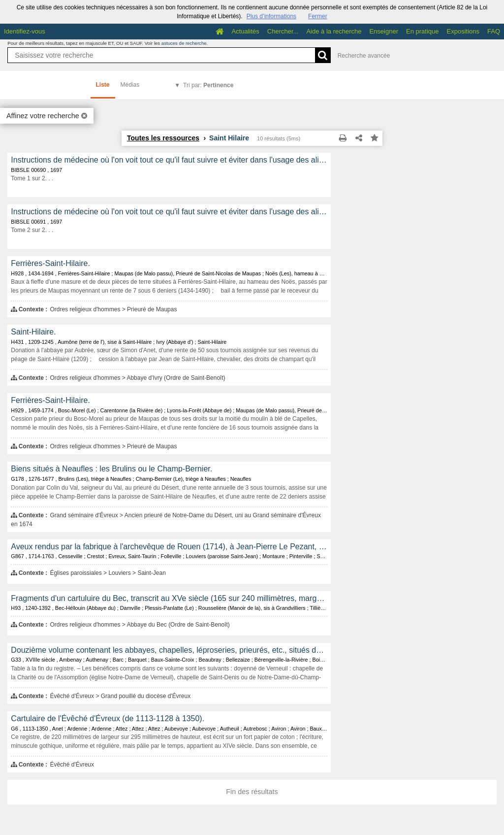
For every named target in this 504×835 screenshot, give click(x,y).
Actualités (245, 31)
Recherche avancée (364, 56)
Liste (103, 85)
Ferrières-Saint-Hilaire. (50, 263)
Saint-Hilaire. (33, 332)
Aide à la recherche (334, 31)
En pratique (423, 31)
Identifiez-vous (25, 31)
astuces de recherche (184, 43)
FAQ (494, 31)
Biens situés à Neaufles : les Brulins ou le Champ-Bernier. (111, 469)
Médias (130, 85)
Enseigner (384, 31)
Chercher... (283, 31)
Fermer (318, 16)
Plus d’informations (271, 16)
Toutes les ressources (163, 138)
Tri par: (208, 85)
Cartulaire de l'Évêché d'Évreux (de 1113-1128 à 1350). (108, 718)
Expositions (463, 31)
